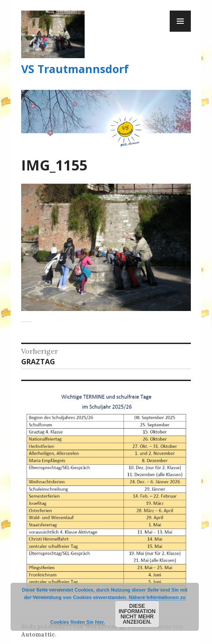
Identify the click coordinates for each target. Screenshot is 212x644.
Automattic (38, 635)
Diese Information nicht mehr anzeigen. (137, 614)
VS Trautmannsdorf (75, 69)
